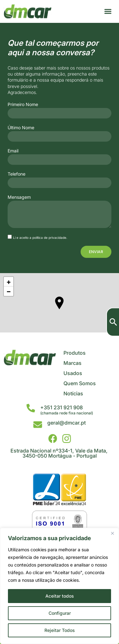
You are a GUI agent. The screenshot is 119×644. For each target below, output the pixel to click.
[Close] (112, 533)
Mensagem (19, 197)
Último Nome (21, 128)
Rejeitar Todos (60, 630)
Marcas (73, 363)
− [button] (9, 291)
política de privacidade (49, 238)
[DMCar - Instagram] (67, 439)
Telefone (17, 174)
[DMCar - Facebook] (53, 439)
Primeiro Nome (23, 104)
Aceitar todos (60, 596)
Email (13, 151)
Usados (73, 373)
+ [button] (9, 282)
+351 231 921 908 (62, 407)
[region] (60, 586)
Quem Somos (80, 383)
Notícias (73, 393)
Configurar (60, 613)
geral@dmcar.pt (66, 423)
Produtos (75, 353)
